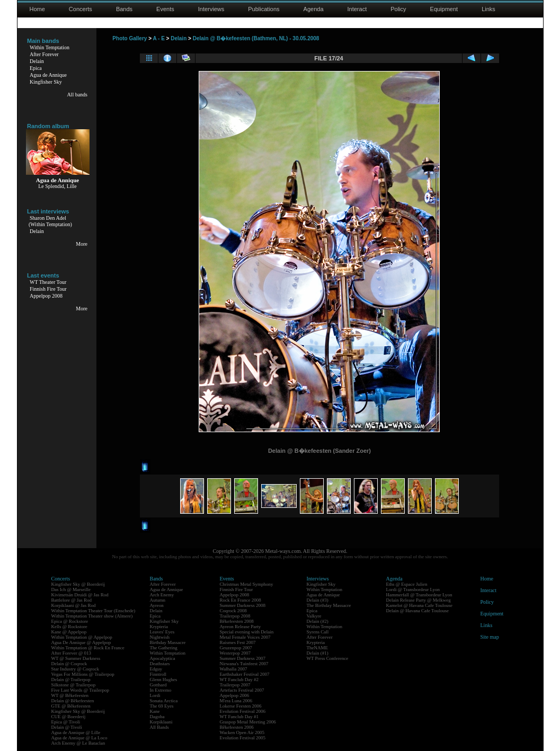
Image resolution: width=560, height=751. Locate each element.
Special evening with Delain (247, 632)
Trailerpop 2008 (235, 616)
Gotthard (158, 685)
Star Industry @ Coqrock (75, 669)
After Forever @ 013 (72, 653)
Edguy (156, 669)
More (82, 244)
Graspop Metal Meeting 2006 (248, 722)
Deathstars (160, 664)
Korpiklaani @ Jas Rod (74, 605)
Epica (36, 68)
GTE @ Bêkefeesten (71, 706)
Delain (37, 61)
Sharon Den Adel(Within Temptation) (50, 221)
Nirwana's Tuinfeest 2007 (244, 664)
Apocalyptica (163, 658)
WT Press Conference (328, 658)
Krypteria (159, 627)
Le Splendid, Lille (57, 186)
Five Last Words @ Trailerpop (80, 690)
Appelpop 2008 (46, 296)
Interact (357, 9)
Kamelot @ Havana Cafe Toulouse (419, 605)
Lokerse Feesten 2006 (241, 706)
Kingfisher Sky (46, 82)
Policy (398, 9)
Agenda (314, 9)
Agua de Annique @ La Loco (79, 738)
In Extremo (161, 690)
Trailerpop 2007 (235, 685)
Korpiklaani (161, 722)
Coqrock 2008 (233, 611)
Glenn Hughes (164, 680)
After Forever (44, 54)
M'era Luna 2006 (236, 701)
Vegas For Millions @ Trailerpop (83, 674)
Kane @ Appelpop (69, 632)
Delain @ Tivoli (67, 727)
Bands (124, 9)
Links (488, 9)
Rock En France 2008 (241, 600)
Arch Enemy (162, 595)
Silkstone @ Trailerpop (74, 685)
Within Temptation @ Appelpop (82, 637)
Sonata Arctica (164, 701)
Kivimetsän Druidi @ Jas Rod (80, 595)
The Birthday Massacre (329, 605)
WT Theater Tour (48, 282)
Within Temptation (50, 47)
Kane (155, 711)
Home (37, 9)
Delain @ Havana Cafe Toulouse (417, 611)
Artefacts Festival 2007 (242, 690)
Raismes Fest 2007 (238, 642)
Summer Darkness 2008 (243, 605)
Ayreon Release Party (241, 627)
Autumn (158, 600)
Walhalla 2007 (234, 669)
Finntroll (158, 674)
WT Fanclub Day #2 (239, 680)
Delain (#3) (318, 600)
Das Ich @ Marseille (71, 589)
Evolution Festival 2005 (243, 738)
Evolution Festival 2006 (243, 711)
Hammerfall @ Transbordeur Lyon (419, 595)
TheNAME (318, 648)
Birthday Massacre (168, 642)
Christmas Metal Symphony (247, 584)
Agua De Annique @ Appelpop (81, 642)
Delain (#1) (318, 653)
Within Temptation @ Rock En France (88, 648)
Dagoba (157, 717)
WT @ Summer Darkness (76, 658)
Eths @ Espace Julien (407, 584)
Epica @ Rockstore (70, 621)
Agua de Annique (48, 75)
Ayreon (157, 605)
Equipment (444, 9)
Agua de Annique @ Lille (76, 732)
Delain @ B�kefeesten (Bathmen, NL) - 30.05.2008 (256, 38)
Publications (264, 9)
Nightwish (160, 637)
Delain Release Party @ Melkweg (419, 600)
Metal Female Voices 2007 (245, 637)
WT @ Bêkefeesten (70, 695)
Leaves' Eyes (162, 632)
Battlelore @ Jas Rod (72, 600)
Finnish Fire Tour (48, 289)
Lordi (155, 695)
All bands (77, 95)
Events (165, 9)
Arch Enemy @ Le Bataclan (78, 743)
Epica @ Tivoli (66, 722)
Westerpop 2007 (235, 653)
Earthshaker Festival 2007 (245, 674)
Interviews (211, 9)
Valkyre (314, 616)
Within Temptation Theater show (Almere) (92, 616)
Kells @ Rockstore (69, 627)
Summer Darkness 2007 (243, 658)
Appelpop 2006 (235, 695)
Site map (490, 637)
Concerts (81, 9)
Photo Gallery (130, 38)
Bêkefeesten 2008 (237, 621)
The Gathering (164, 648)
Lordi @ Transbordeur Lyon (413, 589)
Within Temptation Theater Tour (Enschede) (94, 611)
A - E (158, 38)
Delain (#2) (318, 621)
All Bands (159, 727)
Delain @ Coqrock (69, 664)
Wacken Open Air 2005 (242, 732)
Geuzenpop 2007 (236, 648)
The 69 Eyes (162, 706)
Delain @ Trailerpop (71, 680)
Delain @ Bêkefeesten (73, 701)
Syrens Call (318, 632)
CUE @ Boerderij (69, 717)
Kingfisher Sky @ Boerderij (78, 584)
